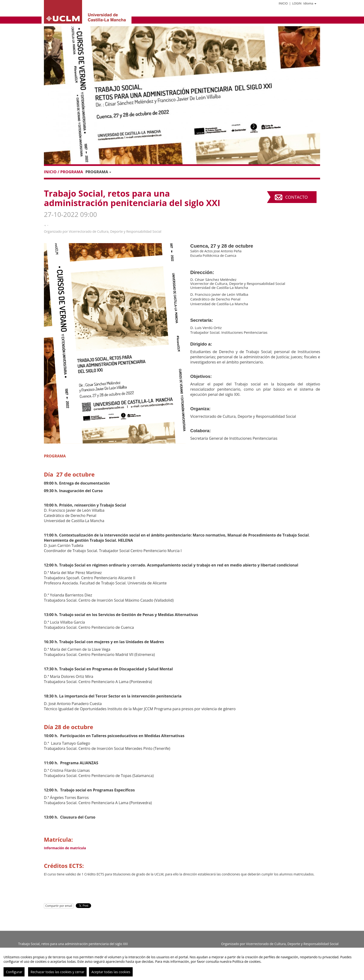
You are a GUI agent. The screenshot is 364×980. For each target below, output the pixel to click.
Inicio (283, 3)
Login (297, 3)
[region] (182, 964)
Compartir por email (59, 906)
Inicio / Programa (63, 172)
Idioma (310, 3)
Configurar (14, 972)
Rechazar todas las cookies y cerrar (57, 972)
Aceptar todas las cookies (111, 972)
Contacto (296, 197)
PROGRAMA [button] (98, 172)
